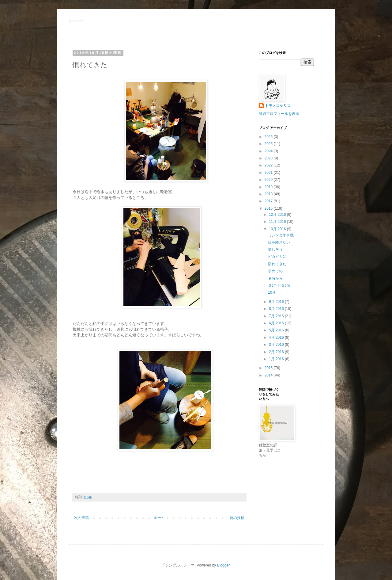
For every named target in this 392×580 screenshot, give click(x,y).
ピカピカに (277, 257)
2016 (269, 208)
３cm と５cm (279, 285)
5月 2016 (277, 330)
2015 (269, 368)
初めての (275, 271)
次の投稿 (81, 518)
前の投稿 (237, 518)
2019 (269, 187)
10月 (272, 292)
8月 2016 (277, 309)
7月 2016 (277, 316)
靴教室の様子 (76, 21)
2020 (269, 180)
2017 (269, 201)
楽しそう (275, 250)
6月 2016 (277, 323)
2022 (269, 165)
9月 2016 (277, 302)
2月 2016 (277, 352)
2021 (269, 173)
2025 (269, 144)
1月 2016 (277, 359)
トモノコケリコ (278, 106)
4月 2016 (277, 338)
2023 (269, 158)
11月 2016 (278, 222)
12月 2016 (278, 215)
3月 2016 (277, 345)
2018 (269, 194)
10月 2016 (278, 229)
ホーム (159, 518)
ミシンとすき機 (281, 235)
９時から (275, 278)
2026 (269, 137)
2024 (269, 151)
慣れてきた (277, 264)
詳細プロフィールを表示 (279, 114)
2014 (269, 375)
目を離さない (279, 242)
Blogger (223, 565)
